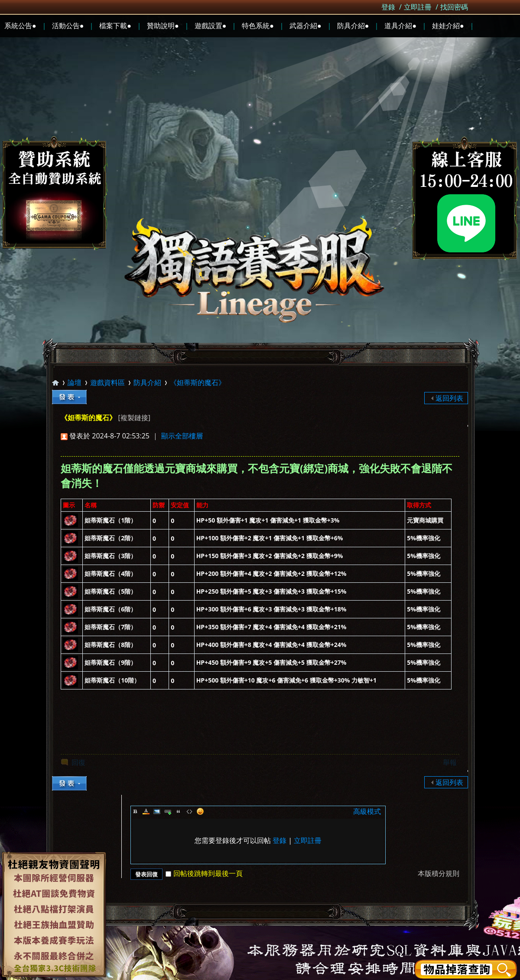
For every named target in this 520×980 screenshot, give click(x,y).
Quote (179, 811)
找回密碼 (454, 7)
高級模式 (367, 811)
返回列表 (449, 398)
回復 (78, 762)
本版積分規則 (439, 873)
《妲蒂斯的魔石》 (198, 382)
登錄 (388, 7)
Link (168, 811)
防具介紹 (147, 382)
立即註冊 (418, 7)
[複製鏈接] (134, 418)
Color (146, 811)
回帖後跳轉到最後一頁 (204, 873)
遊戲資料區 (107, 382)
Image (157, 811)
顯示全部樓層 (182, 436)
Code (189, 811)
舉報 (450, 762)
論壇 (75, 382)
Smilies (200, 811)
